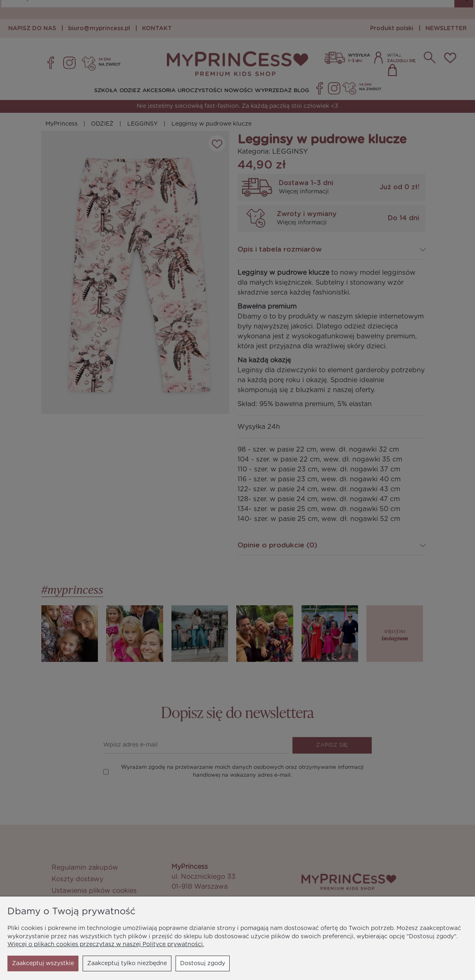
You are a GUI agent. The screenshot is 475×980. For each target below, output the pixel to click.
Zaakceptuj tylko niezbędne (52, 963)
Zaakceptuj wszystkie (194, 963)
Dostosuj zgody (127, 963)
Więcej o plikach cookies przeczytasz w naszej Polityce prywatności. (106, 944)
